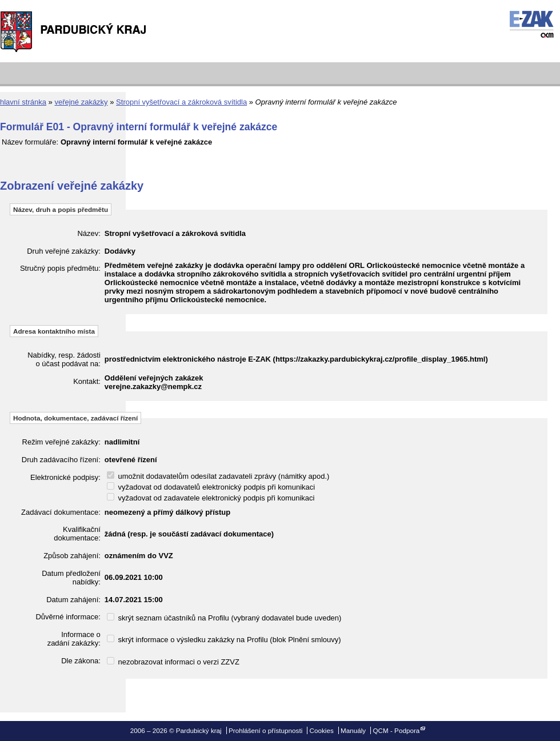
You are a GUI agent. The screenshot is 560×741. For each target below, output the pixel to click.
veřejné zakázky (81, 102)
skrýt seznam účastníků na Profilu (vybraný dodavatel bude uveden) (224, 618)
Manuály (353, 730)
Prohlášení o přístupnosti (265, 730)
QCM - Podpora (396, 730)
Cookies (322, 730)
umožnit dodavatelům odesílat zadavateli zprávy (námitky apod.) (218, 476)
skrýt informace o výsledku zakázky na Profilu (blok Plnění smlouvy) (224, 640)
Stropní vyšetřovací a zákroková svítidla (181, 102)
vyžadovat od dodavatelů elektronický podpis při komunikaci (211, 487)
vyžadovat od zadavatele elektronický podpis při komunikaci (211, 498)
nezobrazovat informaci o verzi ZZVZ (173, 662)
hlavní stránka (23, 102)
